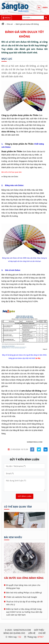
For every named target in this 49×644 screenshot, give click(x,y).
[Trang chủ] (3, 24)
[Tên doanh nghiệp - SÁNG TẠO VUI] (24, 527)
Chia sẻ (10, 24)
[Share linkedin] (46, 449)
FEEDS (45, 7)
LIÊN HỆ (32, 633)
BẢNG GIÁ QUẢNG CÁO (14, 633)
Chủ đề (42, 633)
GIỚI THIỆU (39, 630)
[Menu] (7, 18)
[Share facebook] (32, 449)
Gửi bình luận (25, 496)
